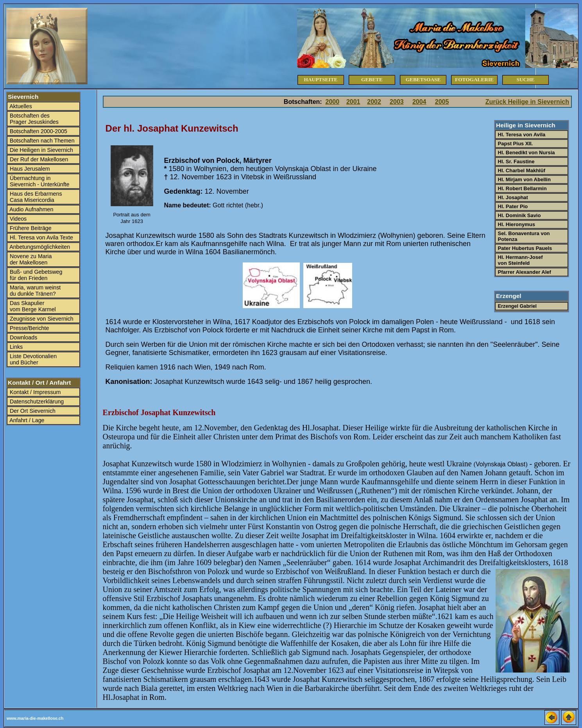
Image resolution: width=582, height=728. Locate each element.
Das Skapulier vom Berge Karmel (32, 306)
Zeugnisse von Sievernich (41, 319)
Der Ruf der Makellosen (38, 159)
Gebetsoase (423, 79)
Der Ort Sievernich (32, 411)
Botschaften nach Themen (41, 141)
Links (15, 347)
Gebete (372, 79)
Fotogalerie (474, 79)
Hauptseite (321, 79)
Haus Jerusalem (29, 169)
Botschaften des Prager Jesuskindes (33, 119)
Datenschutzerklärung (36, 401)
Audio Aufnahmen (31, 209)
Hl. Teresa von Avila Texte (41, 237)
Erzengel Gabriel (517, 306)
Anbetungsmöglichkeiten (39, 247)
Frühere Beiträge (30, 228)
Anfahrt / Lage (26, 420)
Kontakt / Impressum (34, 392)
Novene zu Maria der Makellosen (30, 259)
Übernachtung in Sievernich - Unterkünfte (39, 181)
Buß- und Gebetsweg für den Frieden (35, 275)
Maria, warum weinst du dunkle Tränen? (34, 291)
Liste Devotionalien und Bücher (32, 359)
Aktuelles (20, 106)
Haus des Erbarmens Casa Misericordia (35, 197)
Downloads (23, 337)
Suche (526, 79)
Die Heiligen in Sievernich (41, 150)
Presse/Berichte (29, 328)
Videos (17, 219)
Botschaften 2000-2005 (38, 131)
